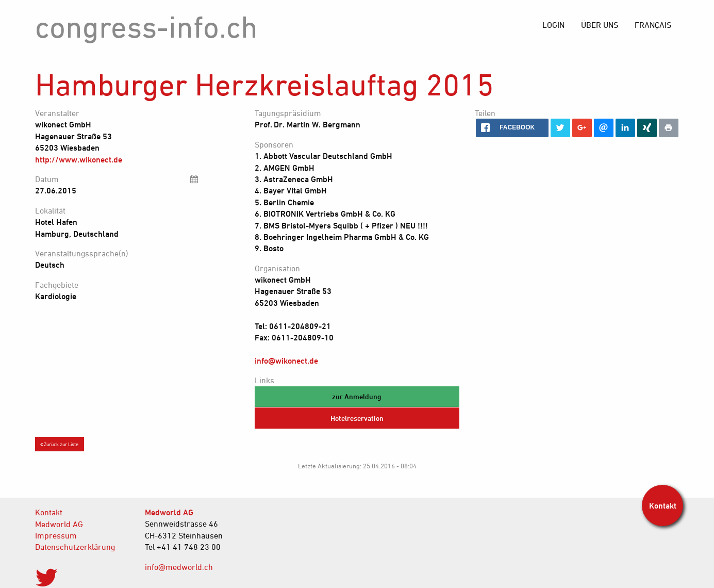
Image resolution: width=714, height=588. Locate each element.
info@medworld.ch (179, 567)
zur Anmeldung (357, 396)
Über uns (600, 25)
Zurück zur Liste (59, 444)
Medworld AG (59, 524)
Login (553, 25)
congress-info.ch (146, 27)
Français (653, 25)
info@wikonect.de (286, 361)
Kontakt (49, 512)
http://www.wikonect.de (79, 159)
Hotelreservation (357, 418)
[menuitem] (653, 25)
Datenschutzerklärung (75, 547)
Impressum (56, 535)
